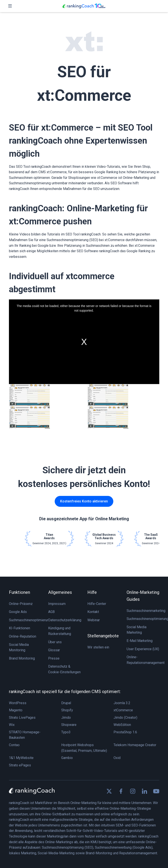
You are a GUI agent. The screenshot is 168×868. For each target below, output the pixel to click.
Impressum (57, 604)
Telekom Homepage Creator (135, 745)
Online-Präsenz (21, 604)
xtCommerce (123, 710)
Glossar (54, 650)
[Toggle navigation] (10, 6)
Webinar (94, 620)
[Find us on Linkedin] (144, 791)
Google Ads (18, 612)
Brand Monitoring (22, 658)
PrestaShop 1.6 (125, 732)
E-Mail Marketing (140, 641)
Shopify (67, 710)
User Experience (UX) (143, 649)
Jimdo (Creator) (125, 718)
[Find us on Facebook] (121, 791)
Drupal (66, 703)
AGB (51, 612)
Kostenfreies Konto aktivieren (84, 501)
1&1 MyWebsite (21, 758)
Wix (12, 725)
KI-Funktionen (20, 628)
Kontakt (93, 612)
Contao (14, 745)
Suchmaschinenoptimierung (30, 620)
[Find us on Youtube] (156, 791)
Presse (54, 658)
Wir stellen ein (98, 647)
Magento (16, 710)
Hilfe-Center (97, 604)
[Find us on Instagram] (133, 791)
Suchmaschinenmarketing (146, 611)
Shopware (69, 725)
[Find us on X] (109, 791)
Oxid (117, 758)
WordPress (18, 703)
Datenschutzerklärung (65, 620)
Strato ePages (20, 765)
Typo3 (66, 732)
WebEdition (122, 725)
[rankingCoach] (84, 6)
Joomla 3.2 (122, 703)
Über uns (55, 642)
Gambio (67, 758)
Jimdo (66, 718)
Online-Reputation (23, 636)
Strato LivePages (22, 718)
